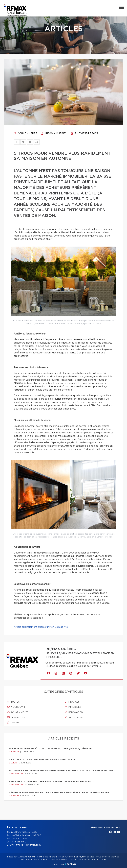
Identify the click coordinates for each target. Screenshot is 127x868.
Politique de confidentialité (36, 859)
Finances (72, 702)
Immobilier (73, 707)
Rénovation (74, 712)
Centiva (70, 864)
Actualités (16, 717)
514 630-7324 (19, 839)
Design (13, 723)
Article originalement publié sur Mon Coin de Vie (41, 627)
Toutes (13, 702)
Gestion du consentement (92, 859)
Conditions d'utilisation (65, 859)
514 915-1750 (19, 842)
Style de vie (74, 717)
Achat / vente (25, 134)
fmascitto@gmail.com (28, 845)
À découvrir (17, 707)
